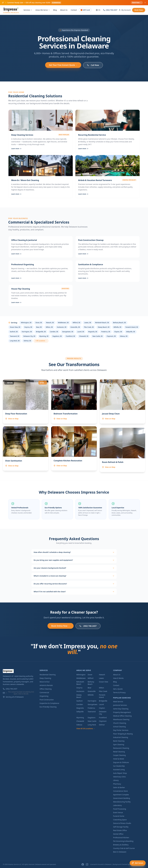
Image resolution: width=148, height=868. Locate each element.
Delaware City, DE (29, 336)
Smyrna (79, 688)
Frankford (103, 718)
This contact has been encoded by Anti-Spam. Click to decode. (20, 693)
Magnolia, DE (93, 332)
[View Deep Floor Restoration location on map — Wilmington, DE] (19, 422)
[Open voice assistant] (138, 863)
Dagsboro (91, 718)
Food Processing (120, 809)
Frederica (91, 708)
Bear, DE (39, 327)
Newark (102, 675)
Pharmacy (117, 784)
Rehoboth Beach (80, 683)
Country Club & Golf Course (124, 848)
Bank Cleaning (119, 741)
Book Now (139, 10)
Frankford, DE (70, 336)
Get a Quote (118, 689)
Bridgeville (103, 701)
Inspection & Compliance (49, 703)
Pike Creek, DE (89, 327)
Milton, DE (49, 327)
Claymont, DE (111, 336)
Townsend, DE (15, 336)
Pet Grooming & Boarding (123, 841)
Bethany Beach (91, 683)
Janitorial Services (120, 705)
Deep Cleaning (45, 678)
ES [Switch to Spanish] (98, 10)
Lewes (101, 678)
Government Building (122, 798)
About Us (64, 10)
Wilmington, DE (26, 323)
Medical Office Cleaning (122, 716)
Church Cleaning (120, 723)
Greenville (92, 691)
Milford (90, 678)
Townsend (92, 712)
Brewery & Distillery (121, 845)
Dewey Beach (79, 696)
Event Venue (118, 812)
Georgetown (92, 704)
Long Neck (92, 725)
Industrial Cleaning (121, 737)
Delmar (102, 725)
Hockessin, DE (62, 327)
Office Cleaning (46, 689)
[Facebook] (83, 864)
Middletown (81, 678)
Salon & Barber (119, 787)
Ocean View (103, 682)
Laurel (101, 704)
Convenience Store (120, 791)
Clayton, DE (118, 332)
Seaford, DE (14, 332)
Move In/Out (45, 682)
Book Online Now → (61, 626)
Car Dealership (119, 766)
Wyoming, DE (44, 336)
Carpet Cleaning (119, 755)
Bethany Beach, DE (119, 323)
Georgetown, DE (68, 332)
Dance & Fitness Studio (122, 823)
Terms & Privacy (119, 692)
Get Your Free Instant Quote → (63, 65)
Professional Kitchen (121, 838)
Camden (80, 704)
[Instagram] (87, 864)
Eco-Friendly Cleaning (48, 707)
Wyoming (80, 718)
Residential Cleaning (48, 675)
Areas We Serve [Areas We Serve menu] (43, 10)
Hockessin (80, 691)
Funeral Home (119, 816)
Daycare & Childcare (121, 762)
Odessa (79, 725)
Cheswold (80, 721)
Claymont (103, 721)
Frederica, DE (106, 332)
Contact (74, 10)
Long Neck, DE (15, 341)
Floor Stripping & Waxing (123, 734)
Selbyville (80, 712)
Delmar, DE (27, 341)
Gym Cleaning (119, 744)
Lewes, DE (88, 323)
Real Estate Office (120, 830)
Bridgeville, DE (41, 332)
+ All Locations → (41, 341)
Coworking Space (120, 820)
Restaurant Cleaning (121, 748)
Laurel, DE (81, 332)
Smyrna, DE (28, 327)
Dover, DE (39, 323)
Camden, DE (54, 332)
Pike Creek (103, 691)
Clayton (102, 708)
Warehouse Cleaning (121, 719)
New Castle (92, 721)
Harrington (92, 701)
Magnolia (80, 708)
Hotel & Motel (119, 759)
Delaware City (103, 713)
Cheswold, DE (84, 336)
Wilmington (81, 675)
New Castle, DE (98, 336)
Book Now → (137, 3)
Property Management (122, 712)
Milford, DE (77, 323)
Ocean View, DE (15, 327)
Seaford (79, 701)
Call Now (93, 65)
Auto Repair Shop (120, 773)
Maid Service (118, 702)
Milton (101, 688)
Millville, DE (118, 327)
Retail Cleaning (119, 752)
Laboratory (117, 805)
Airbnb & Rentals (46, 685)
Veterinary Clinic (119, 777)
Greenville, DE (75, 327)
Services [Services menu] (28, 10)
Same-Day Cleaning (121, 709)
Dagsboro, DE (57, 336)
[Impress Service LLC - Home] (11, 10)
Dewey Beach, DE (104, 327)
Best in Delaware (120, 852)
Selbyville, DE (131, 332)
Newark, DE (50, 323)
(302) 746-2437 (110, 10)
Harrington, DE (27, 332)
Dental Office (118, 834)
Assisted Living (119, 770)
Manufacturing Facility (122, 802)
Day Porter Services (121, 730)
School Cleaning (119, 727)
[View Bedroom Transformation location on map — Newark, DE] (66, 422)
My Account (125, 10)
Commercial (44, 692)
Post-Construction (47, 700)
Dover (90, 675)
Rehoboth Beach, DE (102, 323)
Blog (55, 10)
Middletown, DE (63, 323)
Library (116, 780)
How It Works (118, 678)
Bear (89, 688)
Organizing (44, 696)
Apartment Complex (121, 795)
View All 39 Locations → (86, 729)
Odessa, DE (124, 336)
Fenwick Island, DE (132, 327)
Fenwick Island (102, 696)
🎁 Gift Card (85, 10)
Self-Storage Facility (121, 827)
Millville (91, 695)
